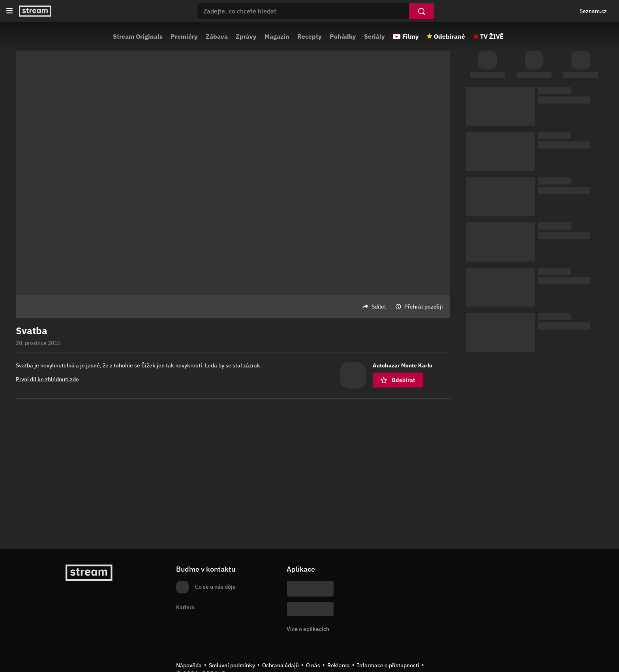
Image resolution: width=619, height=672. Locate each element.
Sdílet (379, 307)
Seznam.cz (593, 11)
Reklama (339, 665)
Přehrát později (424, 307)
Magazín (277, 36)
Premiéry (184, 36)
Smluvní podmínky (232, 665)
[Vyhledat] (422, 11)
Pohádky (343, 36)
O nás (313, 665)
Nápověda (189, 665)
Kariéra (185, 607)
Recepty (309, 36)
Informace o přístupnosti (388, 665)
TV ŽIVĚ (492, 36)
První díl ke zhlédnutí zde (47, 379)
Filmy (411, 36)
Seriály (374, 36)
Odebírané (449, 36)
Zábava (217, 36)
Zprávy (246, 36)
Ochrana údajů (280, 665)
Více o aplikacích (308, 629)
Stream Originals (138, 36)
